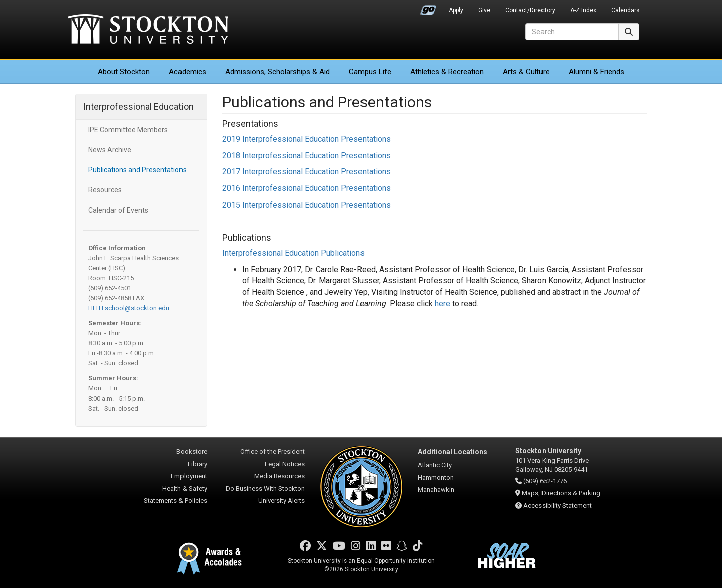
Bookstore (192, 451)
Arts (526, 72)
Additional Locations (453, 452)
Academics (188, 72)
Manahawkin (436, 489)
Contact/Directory (530, 10)
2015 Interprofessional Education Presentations (306, 205)
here (442, 304)
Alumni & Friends (596, 72)
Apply (456, 10)
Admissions (278, 72)
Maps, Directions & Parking (561, 493)
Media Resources (280, 476)
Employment (189, 476)
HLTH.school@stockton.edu (129, 308)
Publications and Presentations (137, 170)
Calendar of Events (118, 210)
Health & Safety (185, 488)
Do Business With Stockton (265, 488)
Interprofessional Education (138, 107)
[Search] (572, 32)
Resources (105, 190)
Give (484, 10)
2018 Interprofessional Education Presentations (306, 156)
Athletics (447, 72)
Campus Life (370, 72)
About (124, 72)
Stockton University (148, 30)
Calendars (625, 10)
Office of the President (273, 451)
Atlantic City (435, 465)
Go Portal (428, 8)
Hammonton (436, 477)
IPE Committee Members (128, 130)
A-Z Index (583, 10)
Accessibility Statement (558, 506)
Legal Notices (285, 464)
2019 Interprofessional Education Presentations (306, 139)
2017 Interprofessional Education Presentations (306, 172)
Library (197, 464)
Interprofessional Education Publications (293, 253)
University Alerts (282, 501)
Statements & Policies (175, 501)
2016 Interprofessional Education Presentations (306, 188)
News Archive (110, 150)
